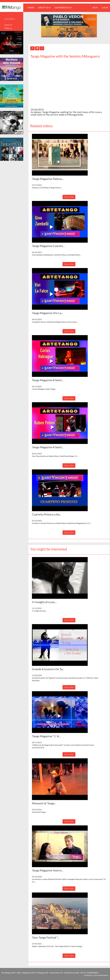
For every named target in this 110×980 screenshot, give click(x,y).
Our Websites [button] (63, 8)
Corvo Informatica (101, 975)
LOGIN (105, 8)
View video (69, 197)
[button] (60, 155)
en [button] (95, 8)
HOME (32, 7)
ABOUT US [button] (44, 8)
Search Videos (8, 26)
